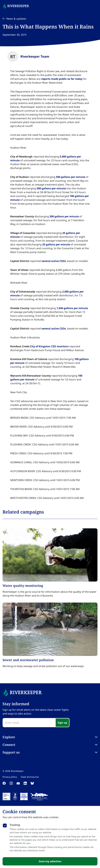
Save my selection (50, 861)
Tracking (15, 825)
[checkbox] (5, 825)
